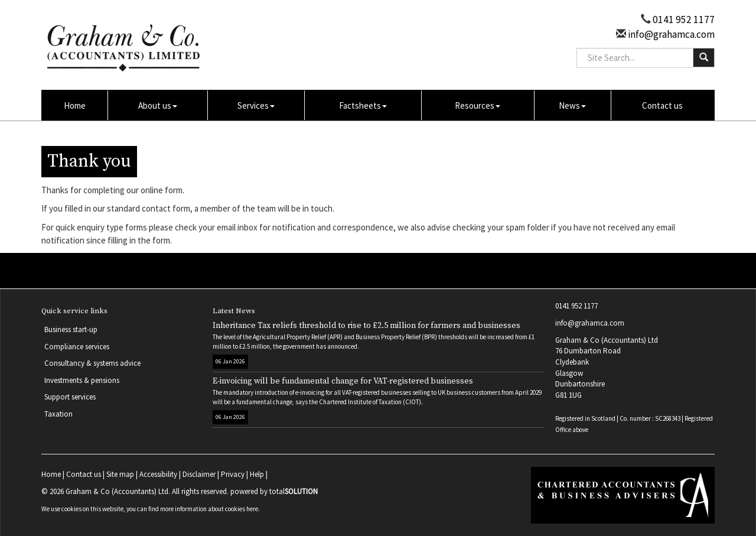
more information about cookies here (209, 509)
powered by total (274, 491)
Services (256, 105)
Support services (70, 397)
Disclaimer (199, 474)
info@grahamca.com (670, 34)
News (572, 105)
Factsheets (363, 105)
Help (257, 474)
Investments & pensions (82, 380)
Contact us (662, 105)
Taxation (58, 414)
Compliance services (77, 347)
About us (158, 105)
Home (75, 105)
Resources (478, 105)
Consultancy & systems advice (92, 363)
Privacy (233, 474)
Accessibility (158, 474)
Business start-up (71, 329)
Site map (120, 474)
